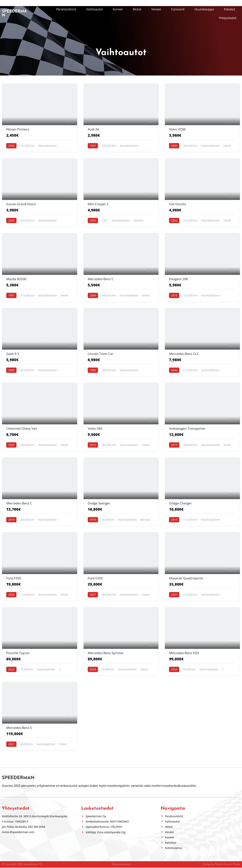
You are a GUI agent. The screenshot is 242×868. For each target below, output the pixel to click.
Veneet (156, 9)
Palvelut (229, 9)
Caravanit (178, 9)
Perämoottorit (66, 9)
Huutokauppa (204, 9)
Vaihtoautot (94, 9)
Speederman (14, 13)
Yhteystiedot (228, 18)
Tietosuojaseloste (121, 865)
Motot (137, 9)
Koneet (118, 9)
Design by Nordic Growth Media (222, 865)
